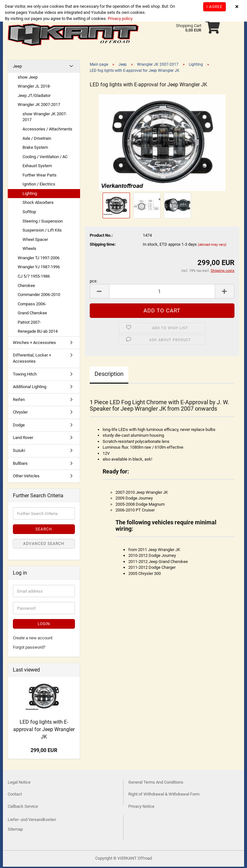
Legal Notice (19, 783)
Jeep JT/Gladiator (34, 97)
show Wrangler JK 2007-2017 (45, 118)
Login (44, 625)
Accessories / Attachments (47, 130)
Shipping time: (103, 246)
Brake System (35, 149)
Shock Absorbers (38, 204)
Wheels (29, 250)
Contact (15, 795)
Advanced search (44, 545)
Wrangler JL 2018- (34, 87)
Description (109, 375)
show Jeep (28, 78)
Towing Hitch (25, 375)
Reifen (19, 401)
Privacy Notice (141, 808)
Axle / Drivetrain (37, 140)
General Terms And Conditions (156, 783)
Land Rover (23, 439)
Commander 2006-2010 (39, 296)
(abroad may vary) (212, 246)
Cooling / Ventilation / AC (45, 158)
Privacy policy (120, 19)
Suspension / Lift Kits (42, 231)
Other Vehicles (26, 477)
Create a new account (33, 639)
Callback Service (23, 808)
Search (44, 530)
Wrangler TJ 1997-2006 (39, 259)
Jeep (17, 67)
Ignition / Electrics (39, 185)
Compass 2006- (32, 305)
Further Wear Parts (40, 176)
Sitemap (15, 830)
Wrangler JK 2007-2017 (39, 106)
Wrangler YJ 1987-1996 (39, 268)
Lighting (30, 195)
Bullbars (20, 465)
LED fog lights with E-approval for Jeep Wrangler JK (44, 731)
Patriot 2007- (29, 324)
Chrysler (20, 413)
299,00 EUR (44, 752)
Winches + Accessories (34, 344)
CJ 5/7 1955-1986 (34, 277)
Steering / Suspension (43, 222)
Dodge (19, 426)
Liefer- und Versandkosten (32, 821)
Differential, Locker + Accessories (32, 359)
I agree (215, 7)
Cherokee (26, 287)
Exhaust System (37, 167)
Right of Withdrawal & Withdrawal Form (164, 795)
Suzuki (19, 452)
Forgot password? (29, 649)
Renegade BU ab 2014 (38, 333)
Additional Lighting (30, 388)
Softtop (29, 213)
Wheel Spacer (35, 241)
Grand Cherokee (32, 314)
